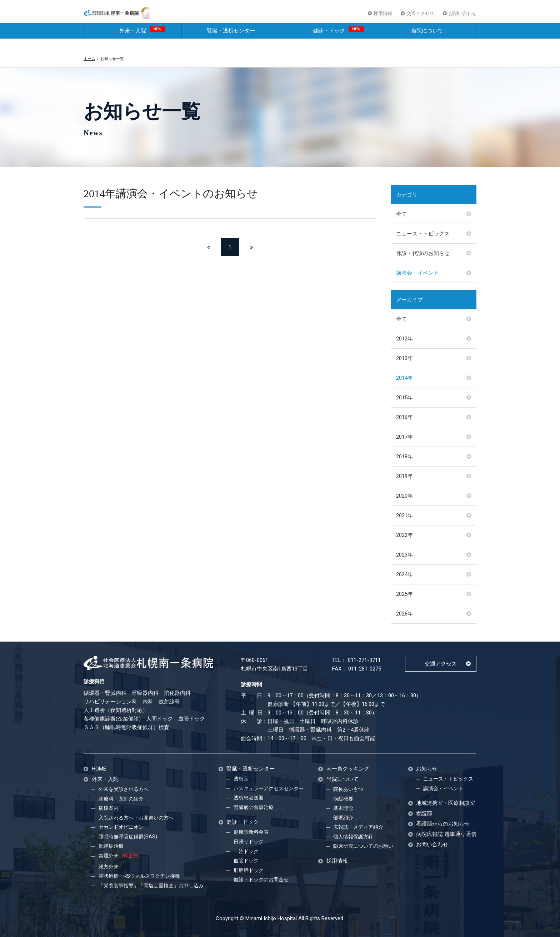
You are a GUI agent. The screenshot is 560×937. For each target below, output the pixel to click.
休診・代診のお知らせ (423, 253)
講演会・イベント (417, 273)
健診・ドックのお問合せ (261, 879)
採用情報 (383, 17)
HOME (99, 769)
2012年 (404, 339)
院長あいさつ (348, 789)
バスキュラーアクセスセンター (269, 788)
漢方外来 (109, 867)
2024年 (404, 574)
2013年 (404, 358)
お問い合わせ (462, 17)
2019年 (404, 476)
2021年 (404, 515)
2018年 (404, 457)
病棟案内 (109, 808)
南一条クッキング (348, 769)
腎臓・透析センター (231, 42)
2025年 (404, 594)
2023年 (404, 555)
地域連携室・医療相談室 (446, 803)
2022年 (404, 535)
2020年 (404, 496)
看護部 (424, 814)
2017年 (404, 437)
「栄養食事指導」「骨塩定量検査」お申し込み (151, 886)
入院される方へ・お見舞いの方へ (136, 818)
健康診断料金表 (251, 832)
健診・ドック (338, 42)
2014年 (404, 378)
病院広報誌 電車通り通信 (446, 834)
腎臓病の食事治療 (254, 807)
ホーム (89, 59)
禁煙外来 (119, 856)
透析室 (241, 779)
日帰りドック (249, 842)
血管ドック (246, 861)
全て (401, 214)
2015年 (404, 398)
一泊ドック (246, 851)
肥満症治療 (111, 846)
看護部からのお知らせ (443, 824)
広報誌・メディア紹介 (358, 827)
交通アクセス (420, 17)
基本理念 (343, 808)
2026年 (404, 614)
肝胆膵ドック (249, 870)
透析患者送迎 (249, 798)
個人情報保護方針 (353, 837)
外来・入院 (142, 42)
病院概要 (343, 799)
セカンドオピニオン (121, 827)
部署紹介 (343, 818)
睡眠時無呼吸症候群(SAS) (128, 837)
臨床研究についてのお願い (363, 846)
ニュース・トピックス (423, 234)
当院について (427, 42)
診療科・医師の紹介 (121, 799)
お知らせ (427, 769)
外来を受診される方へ (124, 789)
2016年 (404, 417)
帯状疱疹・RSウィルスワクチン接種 (139, 876)
